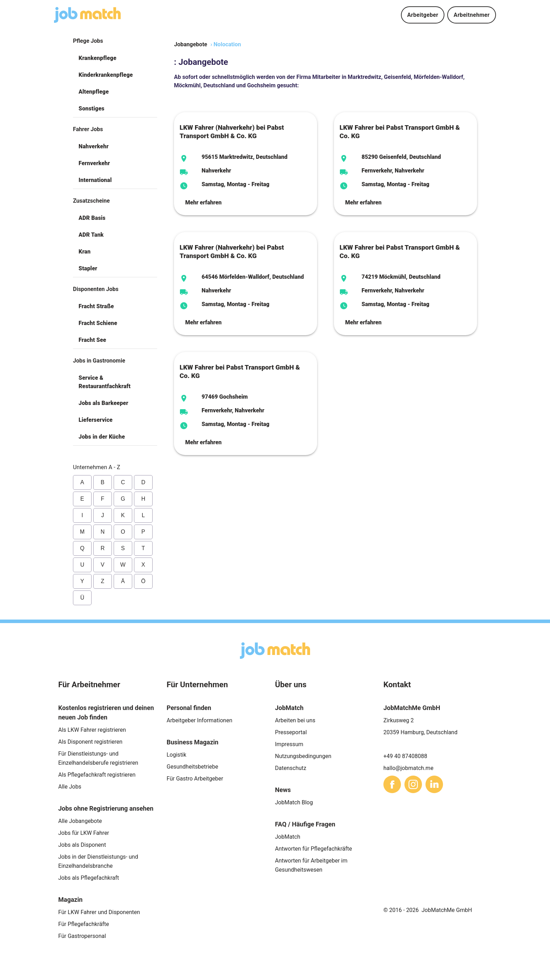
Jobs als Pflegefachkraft (89, 878)
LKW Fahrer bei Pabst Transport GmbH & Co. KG (400, 132)
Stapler (88, 268)
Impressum (289, 744)
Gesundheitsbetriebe (192, 767)
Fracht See (92, 340)
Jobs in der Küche (102, 437)
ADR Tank (91, 235)
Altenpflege (94, 92)
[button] (115, 58)
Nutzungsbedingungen (303, 756)
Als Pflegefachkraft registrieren (97, 775)
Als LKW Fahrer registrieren (92, 730)
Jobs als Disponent (82, 845)
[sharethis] (392, 784)
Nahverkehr (94, 146)
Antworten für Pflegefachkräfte (314, 849)
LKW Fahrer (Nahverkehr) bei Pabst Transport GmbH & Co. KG (232, 132)
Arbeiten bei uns (295, 720)
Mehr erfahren (203, 202)
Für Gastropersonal (82, 936)
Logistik (176, 755)
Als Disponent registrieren (90, 742)
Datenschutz (291, 768)
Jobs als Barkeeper (103, 403)
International (95, 180)
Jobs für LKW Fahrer (84, 833)
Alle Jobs (70, 787)
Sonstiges (92, 109)
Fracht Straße (96, 306)
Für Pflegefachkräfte (84, 924)
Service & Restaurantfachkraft (105, 382)
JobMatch (288, 837)
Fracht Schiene (98, 323)
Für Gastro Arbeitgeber (195, 779)
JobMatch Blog (294, 802)
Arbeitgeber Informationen (199, 720)
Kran (85, 252)
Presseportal (291, 732)
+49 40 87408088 (405, 756)
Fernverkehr (94, 163)
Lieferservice (96, 420)
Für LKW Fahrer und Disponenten (99, 912)
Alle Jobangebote (80, 821)
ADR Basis (92, 218)
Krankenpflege (98, 58)
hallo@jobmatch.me (408, 768)
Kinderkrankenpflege (106, 75)
